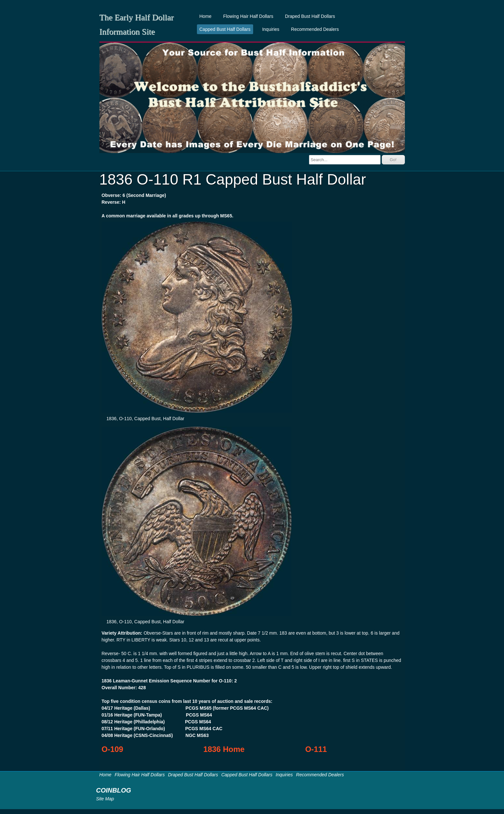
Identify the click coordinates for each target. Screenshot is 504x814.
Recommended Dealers (315, 29)
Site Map (105, 799)
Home (206, 16)
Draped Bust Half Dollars (310, 16)
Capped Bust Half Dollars (225, 29)
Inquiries (271, 29)
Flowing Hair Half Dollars (248, 16)
